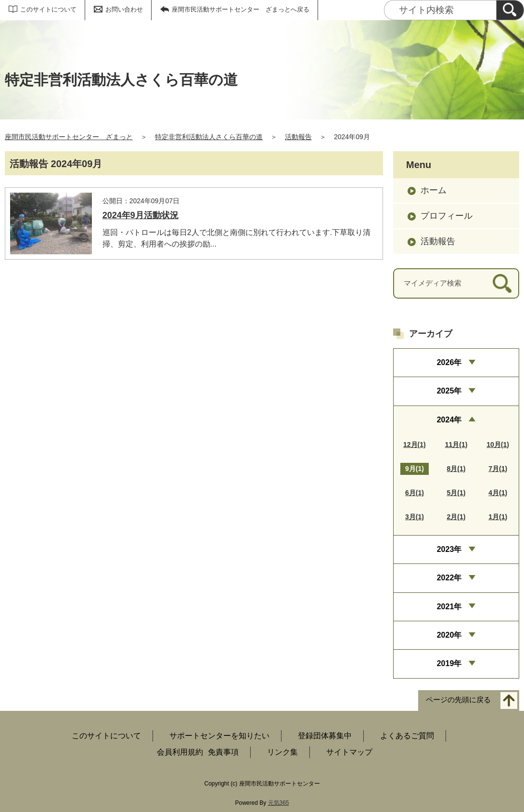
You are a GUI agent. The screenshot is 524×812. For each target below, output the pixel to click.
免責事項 (223, 752)
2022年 (449, 578)
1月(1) (498, 517)
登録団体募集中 (325, 736)
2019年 (449, 663)
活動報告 (298, 137)
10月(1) (498, 445)
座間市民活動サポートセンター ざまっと (69, 137)
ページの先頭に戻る (458, 700)
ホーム (434, 190)
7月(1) (498, 469)
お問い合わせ (124, 9)
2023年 (449, 549)
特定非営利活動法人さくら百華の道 (209, 137)
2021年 (449, 607)
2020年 (449, 635)
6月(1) (415, 493)
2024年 (449, 420)
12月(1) (415, 445)
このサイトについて (48, 9)
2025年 (449, 391)
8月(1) (456, 469)
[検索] (510, 10)
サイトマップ (349, 752)
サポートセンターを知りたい (219, 736)
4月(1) (498, 493)
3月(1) (415, 517)
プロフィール (447, 216)
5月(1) (456, 493)
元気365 (279, 803)
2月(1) (456, 517)
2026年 (449, 362)
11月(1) (456, 445)
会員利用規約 (180, 752)
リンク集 (282, 752)
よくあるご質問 (407, 736)
